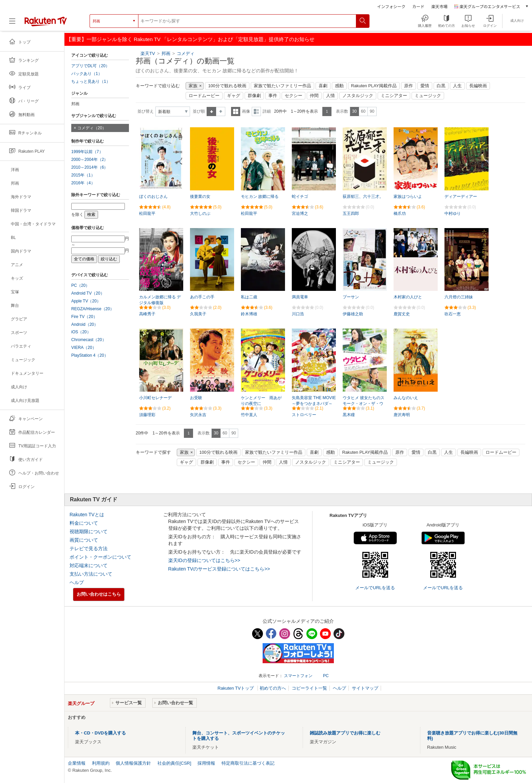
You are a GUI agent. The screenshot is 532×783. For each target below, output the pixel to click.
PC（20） (80, 285)
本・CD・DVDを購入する (100, 733)
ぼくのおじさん (153, 197)
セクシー (293, 96)
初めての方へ (273, 688)
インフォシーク (391, 6)
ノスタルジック (358, 96)
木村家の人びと (408, 297)
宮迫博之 (300, 213)
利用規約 (101, 763)
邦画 (166, 53)
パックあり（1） (87, 74)
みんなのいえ (406, 398)
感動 (339, 86)
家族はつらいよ (408, 197)
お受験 (196, 398)
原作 (408, 86)
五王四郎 (351, 213)
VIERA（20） (84, 348)
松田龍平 (147, 213)
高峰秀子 (147, 314)
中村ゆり (453, 213)
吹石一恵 (453, 314)
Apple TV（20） (86, 301)
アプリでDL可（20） (90, 66)
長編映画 (478, 86)
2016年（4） (83, 183)
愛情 (425, 86)
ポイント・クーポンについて (100, 557)
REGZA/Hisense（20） (93, 309)
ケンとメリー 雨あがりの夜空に (261, 401)
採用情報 (206, 763)
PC (326, 676)
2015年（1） (83, 175)
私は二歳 (249, 297)
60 (363, 111)
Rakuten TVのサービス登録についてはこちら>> (219, 569)
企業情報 (77, 763)
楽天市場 (439, 6)
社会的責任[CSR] (174, 763)
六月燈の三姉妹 (459, 297)
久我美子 (198, 314)
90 (372, 111)
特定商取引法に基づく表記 (248, 763)
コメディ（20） (92, 128)
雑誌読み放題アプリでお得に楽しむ (345, 733)
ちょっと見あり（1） (91, 81)
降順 (221, 111)
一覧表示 (236, 111)
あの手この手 (202, 297)
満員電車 (300, 297)
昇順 (211, 111)
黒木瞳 (349, 415)
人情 (330, 96)
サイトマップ (365, 688)
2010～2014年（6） (90, 167)
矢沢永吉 (198, 415)
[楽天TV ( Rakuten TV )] (46, 24)
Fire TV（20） (84, 317)
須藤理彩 (147, 415)
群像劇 (254, 96)
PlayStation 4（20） (90, 355)
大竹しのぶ (200, 213)
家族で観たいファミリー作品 (282, 86)
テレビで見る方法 (89, 548)
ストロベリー (304, 415)
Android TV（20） (88, 293)
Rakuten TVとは (87, 515)
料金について (84, 523)
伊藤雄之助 (353, 314)
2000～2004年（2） (90, 160)
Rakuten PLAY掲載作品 (374, 86)
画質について (84, 540)
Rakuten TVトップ (236, 688)
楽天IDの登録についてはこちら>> (204, 560)
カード (418, 6)
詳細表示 (256, 111)
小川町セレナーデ (155, 398)
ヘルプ (77, 582)
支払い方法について (91, 574)
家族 (193, 86)
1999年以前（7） (87, 152)
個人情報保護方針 (133, 763)
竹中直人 (249, 415)
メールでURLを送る (375, 588)
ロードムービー (204, 96)
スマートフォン (298, 676)
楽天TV (148, 53)
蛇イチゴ (300, 197)
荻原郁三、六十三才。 (363, 197)
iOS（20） (81, 332)
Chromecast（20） (89, 340)
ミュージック (428, 96)
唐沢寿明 (402, 415)
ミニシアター (394, 96)
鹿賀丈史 (402, 314)
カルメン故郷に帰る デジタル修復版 (160, 300)
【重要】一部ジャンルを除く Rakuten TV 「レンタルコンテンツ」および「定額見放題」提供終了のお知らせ (190, 39)
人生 (457, 86)
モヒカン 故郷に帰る (260, 197)
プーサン (351, 297)
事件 (273, 96)
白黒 (441, 86)
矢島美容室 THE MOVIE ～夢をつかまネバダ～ (314, 401)
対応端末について (89, 565)
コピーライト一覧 (309, 688)
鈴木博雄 (249, 314)
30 (354, 111)
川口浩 (298, 314)
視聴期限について (89, 532)
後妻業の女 (200, 197)
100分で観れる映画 (227, 86)
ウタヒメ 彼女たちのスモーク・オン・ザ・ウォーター (364, 404)
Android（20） (85, 324)
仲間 (314, 96)
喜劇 (323, 86)
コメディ (186, 53)
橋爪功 (400, 213)
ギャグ (234, 96)
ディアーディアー (461, 197)
